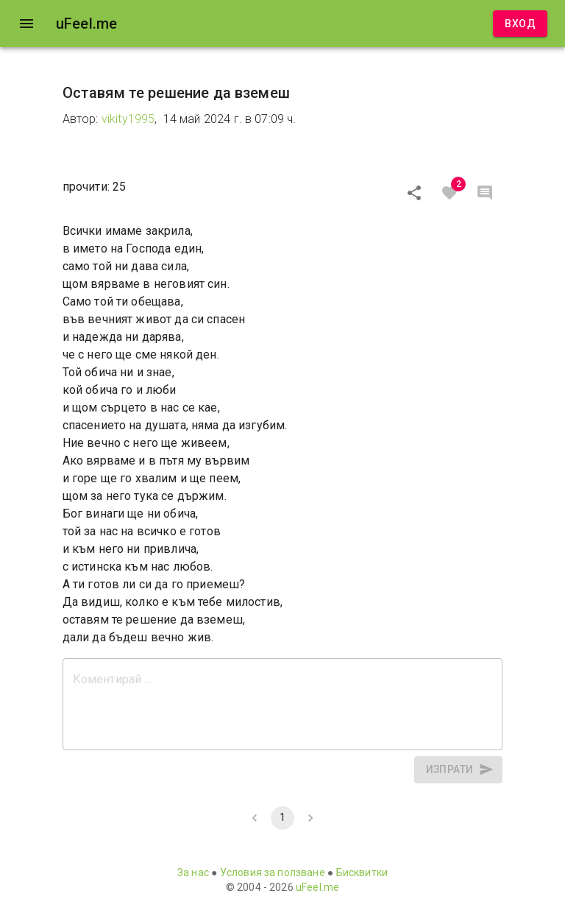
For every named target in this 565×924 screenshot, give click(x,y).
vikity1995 (128, 119)
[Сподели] (414, 193)
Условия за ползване (273, 872)
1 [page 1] (282, 818)
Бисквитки (362, 872)
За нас (193, 872)
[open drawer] (26, 24)
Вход (520, 24)
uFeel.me (317, 887)
